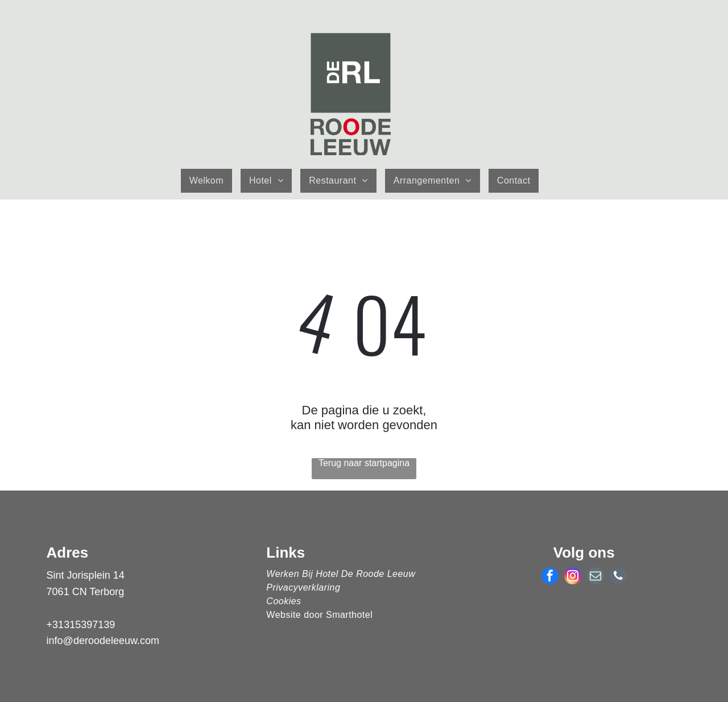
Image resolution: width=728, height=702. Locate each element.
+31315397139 (81, 625)
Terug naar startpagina (364, 463)
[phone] (618, 577)
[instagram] (573, 577)
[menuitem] (211, 181)
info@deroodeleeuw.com (103, 641)
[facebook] (550, 577)
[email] (595, 577)
